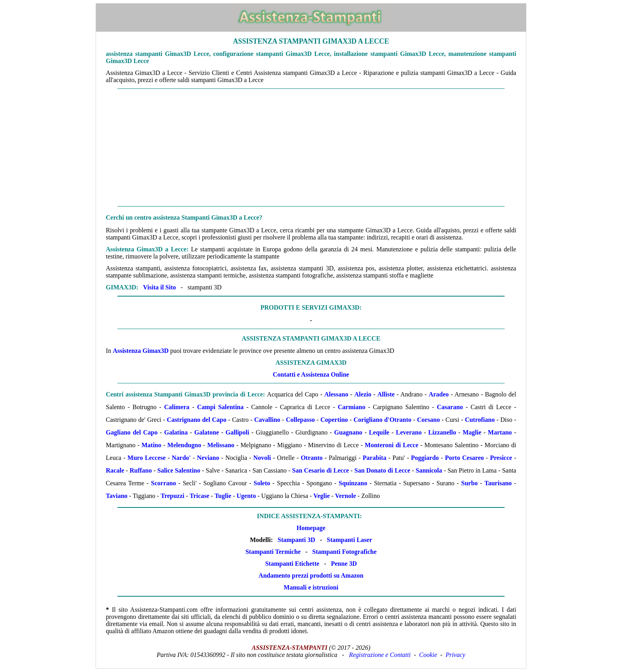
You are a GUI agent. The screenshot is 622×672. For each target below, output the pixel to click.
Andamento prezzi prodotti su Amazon (311, 575)
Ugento (246, 496)
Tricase (199, 496)
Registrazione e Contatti (380, 655)
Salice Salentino (179, 470)
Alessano (336, 394)
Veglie (322, 496)
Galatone (207, 432)
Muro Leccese (146, 458)
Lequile (379, 432)
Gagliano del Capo (132, 432)
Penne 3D (344, 564)
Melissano (221, 445)
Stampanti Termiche (273, 552)
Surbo (469, 483)
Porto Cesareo (465, 458)
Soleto (262, 483)
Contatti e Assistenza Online (311, 374)
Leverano (409, 432)
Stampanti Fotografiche (344, 552)
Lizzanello (442, 432)
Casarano (450, 407)
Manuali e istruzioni (311, 587)
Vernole (346, 496)
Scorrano (164, 483)
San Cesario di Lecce (320, 470)
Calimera (177, 407)
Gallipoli (238, 432)
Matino (152, 445)
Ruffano (141, 470)
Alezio (363, 394)
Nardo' (181, 458)
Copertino (334, 420)
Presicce (501, 458)
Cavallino (267, 420)
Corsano (428, 420)
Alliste (386, 394)
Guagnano (348, 432)
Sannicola (429, 470)
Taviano (117, 496)
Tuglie (223, 496)
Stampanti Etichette (292, 564)
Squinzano (353, 483)
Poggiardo (425, 458)
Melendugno (184, 445)
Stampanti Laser (349, 540)
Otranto (312, 458)
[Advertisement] (311, 147)
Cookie (428, 655)
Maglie (472, 432)
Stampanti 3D (297, 540)
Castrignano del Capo (197, 420)
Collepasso (300, 420)
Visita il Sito (160, 287)
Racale (115, 470)
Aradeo (439, 394)
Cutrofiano (480, 420)
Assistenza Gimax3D (141, 351)
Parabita (374, 458)
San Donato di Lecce (382, 470)
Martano (500, 432)
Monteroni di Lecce (392, 445)
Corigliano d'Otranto (382, 420)
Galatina (176, 432)
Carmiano (352, 407)
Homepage (311, 528)
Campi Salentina (220, 407)
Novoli (262, 458)
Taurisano (498, 483)
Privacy (455, 655)
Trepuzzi (173, 496)
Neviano (208, 458)
